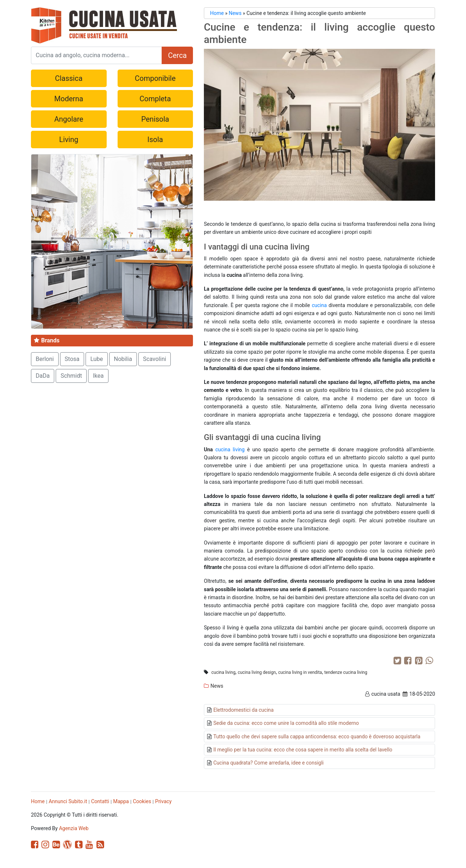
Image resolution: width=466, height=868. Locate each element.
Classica (69, 78)
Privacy (163, 801)
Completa (155, 99)
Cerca (177, 55)
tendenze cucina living (346, 672)
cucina (319, 305)
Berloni (45, 359)
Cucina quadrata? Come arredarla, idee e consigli (268, 763)
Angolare (69, 119)
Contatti (100, 801)
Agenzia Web (74, 828)
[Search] (96, 55)
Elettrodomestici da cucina (244, 710)
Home (217, 13)
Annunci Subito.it (68, 801)
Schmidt (71, 376)
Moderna (69, 99)
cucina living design (257, 672)
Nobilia (123, 359)
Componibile (155, 78)
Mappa (121, 801)
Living (69, 140)
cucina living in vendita (300, 672)
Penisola (155, 119)
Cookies (142, 801)
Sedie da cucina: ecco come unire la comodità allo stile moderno (286, 723)
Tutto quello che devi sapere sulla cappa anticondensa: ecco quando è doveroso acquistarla (317, 737)
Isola (155, 140)
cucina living (230, 449)
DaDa (43, 376)
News (235, 13)
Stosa (72, 359)
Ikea (98, 376)
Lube (97, 359)
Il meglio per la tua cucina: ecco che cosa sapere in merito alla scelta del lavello (303, 750)
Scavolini (155, 359)
